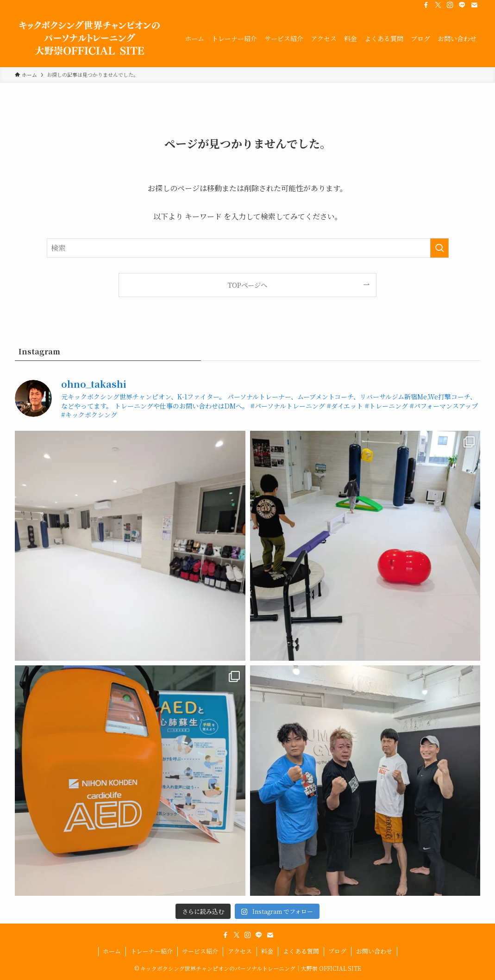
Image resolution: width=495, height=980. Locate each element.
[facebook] (426, 5)
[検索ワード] (248, 248)
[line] (462, 5)
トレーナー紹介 (152, 951)
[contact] (474, 5)
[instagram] (450, 5)
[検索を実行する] (439, 248)
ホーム (112, 951)
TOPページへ (247, 285)
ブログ (337, 951)
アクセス (240, 951)
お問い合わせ (374, 951)
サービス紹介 (200, 951)
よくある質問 (301, 951)
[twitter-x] (438, 5)
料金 (267, 951)
